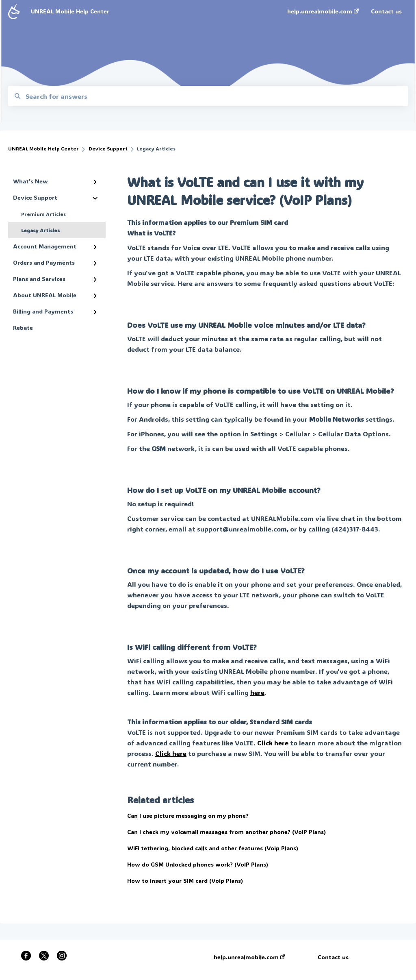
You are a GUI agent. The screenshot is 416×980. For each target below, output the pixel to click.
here (257, 692)
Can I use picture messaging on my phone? (188, 816)
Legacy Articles (40, 230)
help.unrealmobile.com (249, 957)
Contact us (333, 957)
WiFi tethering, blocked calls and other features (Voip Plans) (213, 848)
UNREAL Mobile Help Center (70, 11)
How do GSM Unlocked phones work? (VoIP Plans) (198, 864)
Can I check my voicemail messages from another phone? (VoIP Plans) (226, 832)
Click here (273, 743)
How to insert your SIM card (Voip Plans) (185, 881)
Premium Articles (43, 214)
